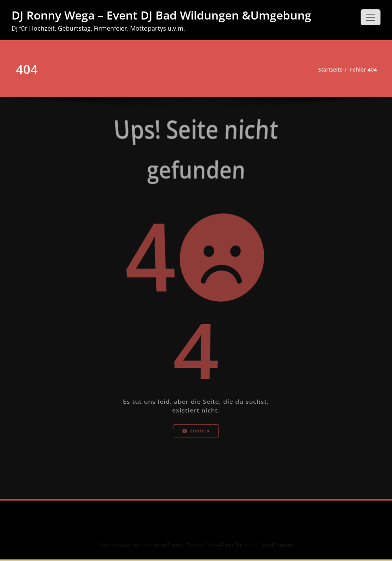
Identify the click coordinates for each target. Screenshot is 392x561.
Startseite (322, 70)
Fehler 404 (358, 70)
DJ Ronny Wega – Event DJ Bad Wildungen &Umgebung (161, 15)
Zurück (196, 500)
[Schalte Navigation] (371, 17)
